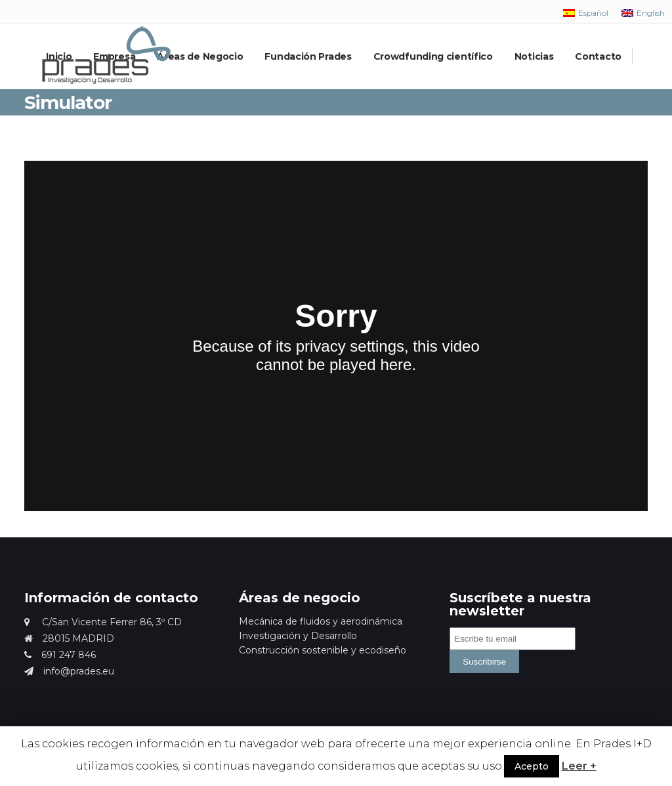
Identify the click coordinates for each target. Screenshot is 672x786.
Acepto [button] (532, 766)
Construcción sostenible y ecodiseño (323, 650)
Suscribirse (484, 662)
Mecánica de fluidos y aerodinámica (321, 621)
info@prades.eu (69, 671)
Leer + (579, 766)
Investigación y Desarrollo (298, 636)
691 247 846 (60, 655)
